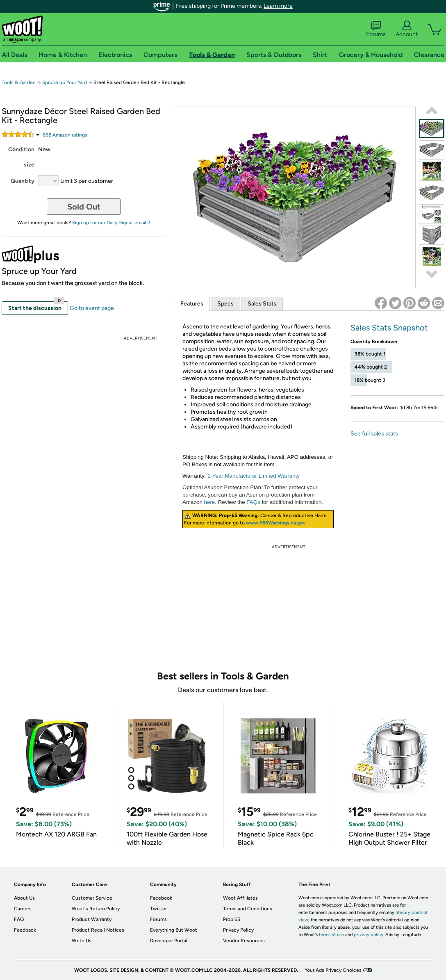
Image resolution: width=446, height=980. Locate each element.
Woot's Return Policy (96, 909)
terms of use (331, 935)
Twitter (158, 909)
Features (192, 304)
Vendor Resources (244, 941)
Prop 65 (232, 919)
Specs (225, 304)
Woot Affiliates (240, 898)
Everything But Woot (174, 930)
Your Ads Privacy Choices (333, 970)
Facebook (161, 898)
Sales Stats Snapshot (389, 328)
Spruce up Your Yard (65, 82)
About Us (24, 898)
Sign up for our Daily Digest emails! (111, 223)
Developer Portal (169, 941)
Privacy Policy (238, 930)
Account (407, 29)
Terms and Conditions (248, 909)
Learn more (278, 6)
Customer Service (92, 898)
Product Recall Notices (98, 930)
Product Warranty (92, 919)
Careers (23, 909)
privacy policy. (369, 935)
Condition (21, 149)
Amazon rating (65, 135)
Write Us (82, 941)
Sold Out (84, 207)
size (29, 165)
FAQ (19, 919)
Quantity (23, 181)
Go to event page (92, 308)
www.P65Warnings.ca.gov (276, 523)
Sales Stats (262, 304)
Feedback (25, 930)
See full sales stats (374, 434)
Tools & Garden (19, 82)
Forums (376, 29)
